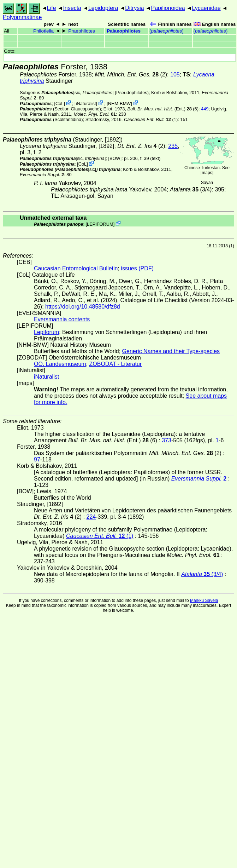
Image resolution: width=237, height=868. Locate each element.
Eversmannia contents (62, 319)
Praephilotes (82, 31)
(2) (131, 74)
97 (37, 459)
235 (173, 146)
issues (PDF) (137, 268)
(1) (151, 119)
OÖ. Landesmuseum (60, 364)
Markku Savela (204, 600)
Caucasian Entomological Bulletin (76, 268)
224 (91, 517)
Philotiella (43, 31)
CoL (60, 104)
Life (52, 8)
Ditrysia (134, 8)
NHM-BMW (120, 104)
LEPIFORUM (100, 224)
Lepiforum (46, 332)
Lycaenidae (206, 8)
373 (167, 440)
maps (207, 173)
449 (205, 109)
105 (175, 74)
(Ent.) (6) (163, 109)
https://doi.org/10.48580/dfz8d (83, 307)
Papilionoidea (168, 8)
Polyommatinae (22, 17)
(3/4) (191, 189)
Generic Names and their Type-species (171, 351)
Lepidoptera (103, 8)
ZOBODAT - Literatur (116, 364)
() (167, 31)
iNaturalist (86, 104)
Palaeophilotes (124, 31)
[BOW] (115, 158)
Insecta (72, 8)
